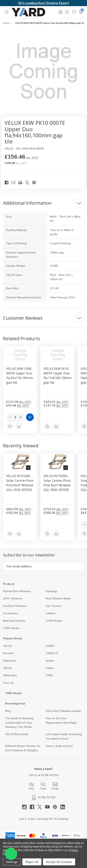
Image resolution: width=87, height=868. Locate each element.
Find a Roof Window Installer (64, 711)
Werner (8, 668)
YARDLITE (52, 653)
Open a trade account (59, 746)
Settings (12, 862)
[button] (11, 854)
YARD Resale (54, 621)
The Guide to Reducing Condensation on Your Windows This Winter (19, 723)
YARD (49, 675)
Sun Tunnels (54, 606)
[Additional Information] (43, 203)
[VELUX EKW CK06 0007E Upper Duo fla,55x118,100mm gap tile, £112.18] (20, 355)
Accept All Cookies (59, 862)
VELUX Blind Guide (17, 734)
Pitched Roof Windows (17, 591)
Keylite (50, 661)
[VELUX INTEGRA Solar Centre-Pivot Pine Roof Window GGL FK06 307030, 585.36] (58, 462)
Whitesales (10, 675)
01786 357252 (50, 775)
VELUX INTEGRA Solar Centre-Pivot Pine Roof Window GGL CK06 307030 (20, 483)
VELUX (7, 646)
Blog (8, 711)
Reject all (32, 862)
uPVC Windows (13, 599)
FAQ (31, 786)
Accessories (10, 613)
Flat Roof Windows (15, 606)
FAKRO (50, 646)
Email (55, 786)
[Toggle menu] (6, 12)
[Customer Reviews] (43, 318)
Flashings (52, 591)
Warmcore (9, 661)
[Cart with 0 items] (81, 12)
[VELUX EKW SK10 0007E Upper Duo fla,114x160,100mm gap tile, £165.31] (58, 355)
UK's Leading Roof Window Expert (43, 3)
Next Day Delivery (14, 621)
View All (8, 683)
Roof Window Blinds (58, 599)
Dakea (50, 668)
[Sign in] (60, 12)
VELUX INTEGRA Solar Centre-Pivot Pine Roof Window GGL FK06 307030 (57, 483)
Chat (43, 786)
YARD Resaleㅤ (11, 628)
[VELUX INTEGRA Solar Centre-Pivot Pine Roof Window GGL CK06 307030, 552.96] (20, 462)
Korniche (8, 653)
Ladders (51, 613)
